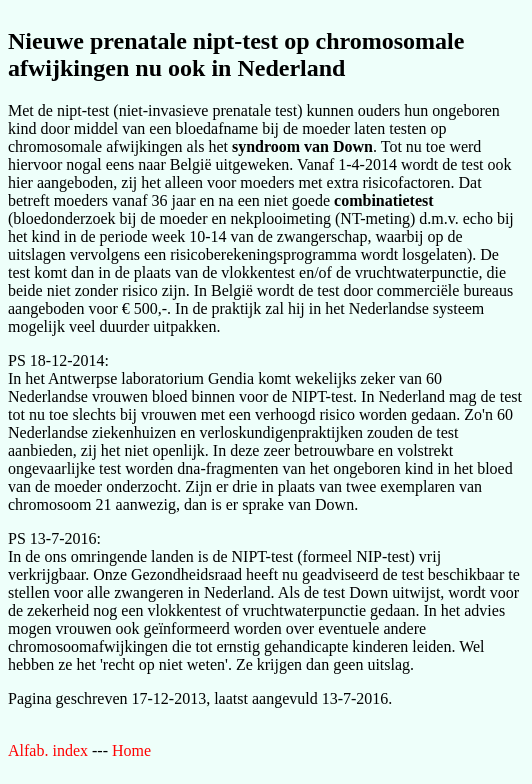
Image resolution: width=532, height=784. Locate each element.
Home (131, 750)
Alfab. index (48, 750)
